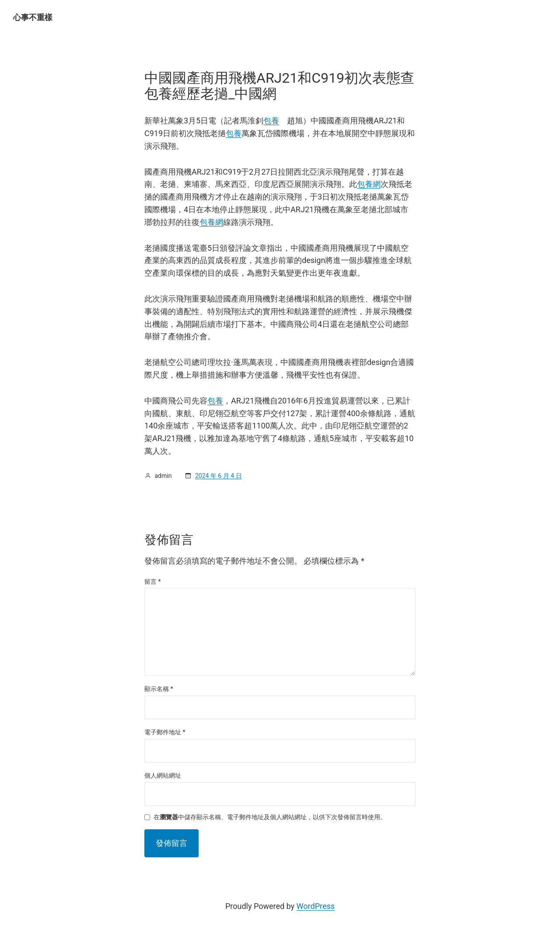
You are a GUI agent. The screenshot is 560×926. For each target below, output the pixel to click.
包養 (271, 121)
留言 (153, 582)
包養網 (369, 184)
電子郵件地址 (165, 732)
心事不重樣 (33, 17)
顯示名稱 (159, 689)
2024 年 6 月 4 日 (219, 476)
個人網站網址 (163, 775)
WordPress (316, 906)
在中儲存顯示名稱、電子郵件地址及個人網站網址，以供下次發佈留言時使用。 (270, 817)
